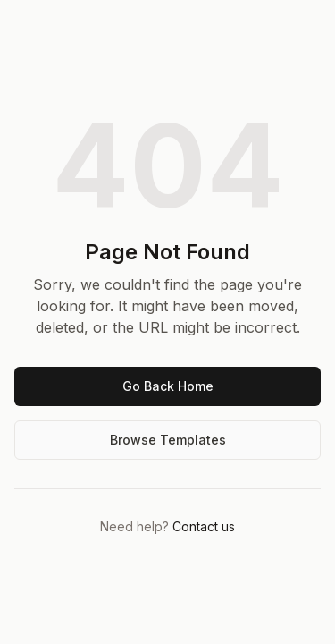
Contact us (204, 526)
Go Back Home (168, 386)
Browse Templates (168, 440)
